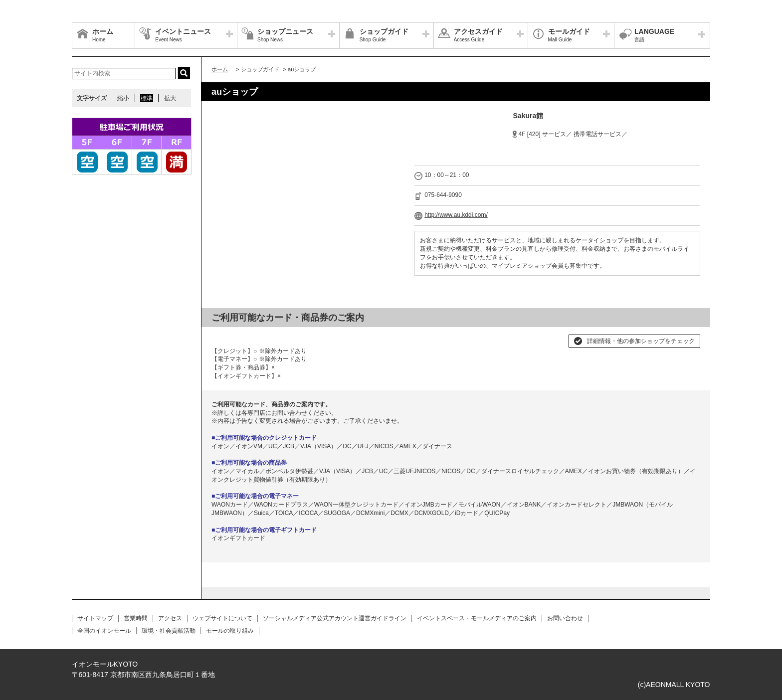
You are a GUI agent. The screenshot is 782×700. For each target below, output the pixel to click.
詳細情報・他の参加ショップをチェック (641, 341)
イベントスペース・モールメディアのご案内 (477, 618)
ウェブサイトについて (222, 618)
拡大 (170, 98)
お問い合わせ (565, 618)
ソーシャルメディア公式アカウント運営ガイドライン (335, 618)
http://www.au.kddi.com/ (456, 215)
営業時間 (136, 618)
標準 (147, 98)
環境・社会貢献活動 (169, 631)
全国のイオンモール (104, 631)
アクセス (170, 618)
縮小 (123, 98)
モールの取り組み (230, 631)
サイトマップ (95, 618)
